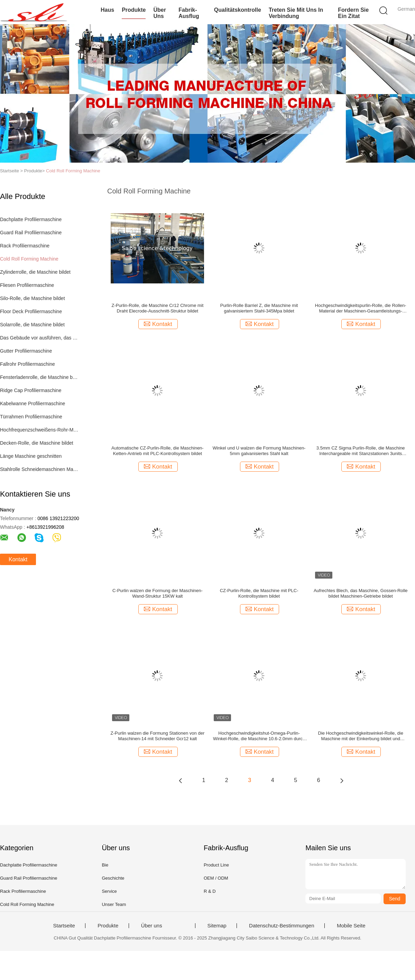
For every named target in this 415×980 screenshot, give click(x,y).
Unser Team (114, 904)
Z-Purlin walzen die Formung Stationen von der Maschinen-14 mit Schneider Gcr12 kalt (158, 736)
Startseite (64, 926)
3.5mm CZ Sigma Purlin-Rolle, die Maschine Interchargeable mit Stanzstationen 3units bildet (361, 451)
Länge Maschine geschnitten (31, 456)
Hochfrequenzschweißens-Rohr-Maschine (39, 430)
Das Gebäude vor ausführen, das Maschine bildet (39, 338)
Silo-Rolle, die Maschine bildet (33, 298)
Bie (105, 865)
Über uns (159, 13)
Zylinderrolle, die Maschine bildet (35, 272)
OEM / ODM (216, 878)
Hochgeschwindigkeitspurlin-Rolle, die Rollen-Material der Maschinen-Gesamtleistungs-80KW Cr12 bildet (361, 308)
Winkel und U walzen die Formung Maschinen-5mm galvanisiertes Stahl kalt (259, 451)
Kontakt (18, 559)
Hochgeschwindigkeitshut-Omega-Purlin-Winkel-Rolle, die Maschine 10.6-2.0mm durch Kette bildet (259, 736)
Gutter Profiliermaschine (26, 351)
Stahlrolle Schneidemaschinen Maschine (39, 469)
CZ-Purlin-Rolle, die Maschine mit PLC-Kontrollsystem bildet (259, 593)
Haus (107, 10)
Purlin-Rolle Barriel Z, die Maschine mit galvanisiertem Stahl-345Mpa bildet (259, 308)
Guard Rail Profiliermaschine (31, 233)
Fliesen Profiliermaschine (27, 285)
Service (109, 891)
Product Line (216, 865)
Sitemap (217, 926)
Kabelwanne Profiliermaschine (33, 403)
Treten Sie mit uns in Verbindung (296, 13)
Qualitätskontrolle (238, 10)
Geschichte (113, 878)
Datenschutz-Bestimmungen (282, 926)
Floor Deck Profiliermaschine (31, 311)
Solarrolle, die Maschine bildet (32, 325)
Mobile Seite (351, 926)
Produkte (134, 10)
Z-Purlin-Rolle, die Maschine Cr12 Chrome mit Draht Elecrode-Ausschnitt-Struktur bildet (157, 308)
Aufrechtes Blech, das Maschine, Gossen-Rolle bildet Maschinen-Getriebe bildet (361, 593)
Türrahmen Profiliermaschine (31, 417)
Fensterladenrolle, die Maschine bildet (39, 377)
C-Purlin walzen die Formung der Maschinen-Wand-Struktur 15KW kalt (158, 593)
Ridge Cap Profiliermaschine (31, 390)
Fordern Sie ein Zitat (353, 13)
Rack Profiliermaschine (25, 246)
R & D (210, 891)
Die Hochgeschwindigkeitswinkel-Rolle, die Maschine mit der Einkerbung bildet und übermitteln (361, 736)
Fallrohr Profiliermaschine (27, 364)
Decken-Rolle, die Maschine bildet (37, 443)
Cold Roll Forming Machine (73, 171)
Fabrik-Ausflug (189, 13)
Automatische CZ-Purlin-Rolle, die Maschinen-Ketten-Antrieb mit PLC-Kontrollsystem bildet (158, 451)
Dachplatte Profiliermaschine (31, 219)
